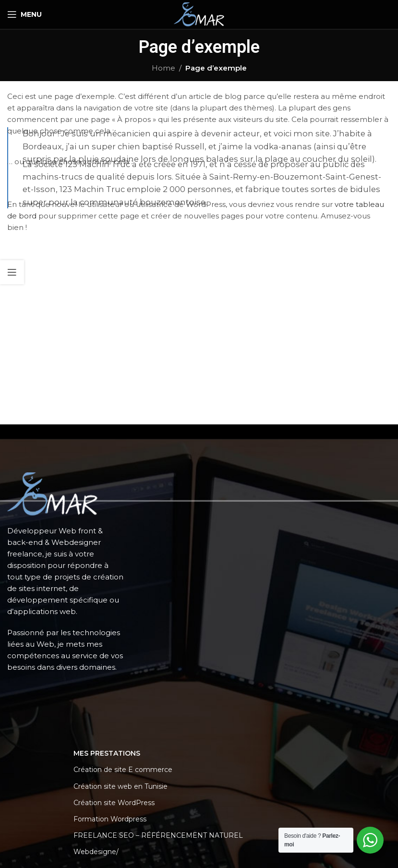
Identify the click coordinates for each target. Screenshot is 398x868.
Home (163, 68)
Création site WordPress (114, 803)
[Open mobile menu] (24, 14)
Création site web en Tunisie (121, 786)
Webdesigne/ (96, 852)
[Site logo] (199, 14)
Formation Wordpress (110, 819)
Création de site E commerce (123, 770)
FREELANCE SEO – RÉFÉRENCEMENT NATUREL (158, 835)
